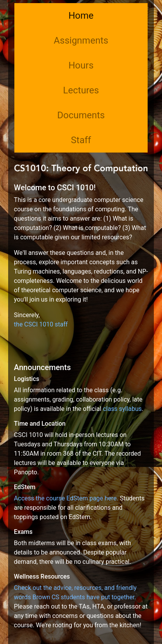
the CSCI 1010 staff (41, 324)
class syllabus (122, 409)
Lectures (81, 90)
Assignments (81, 40)
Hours (81, 65)
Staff (81, 140)
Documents (81, 115)
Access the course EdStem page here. (66, 498)
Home (81, 16)
